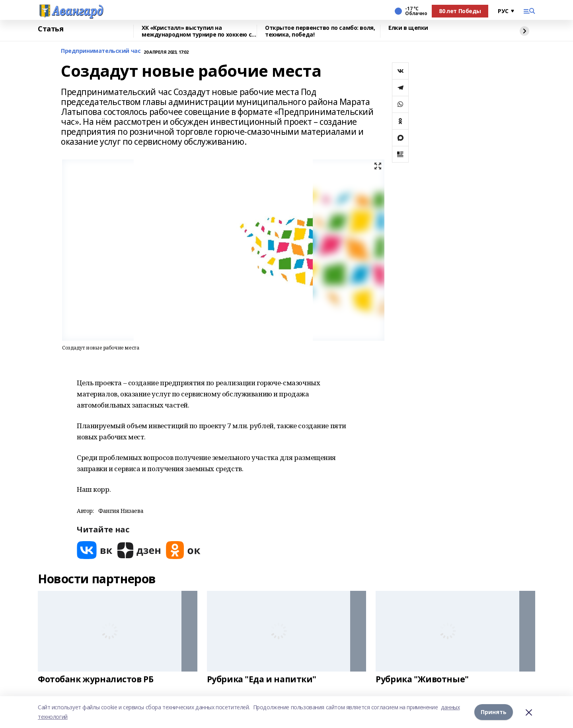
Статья (51, 29)
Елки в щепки (408, 28)
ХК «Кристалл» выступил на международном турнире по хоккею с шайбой (197, 31)
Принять (494, 712)
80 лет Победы (460, 11)
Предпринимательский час (101, 51)
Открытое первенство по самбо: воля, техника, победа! (320, 31)
